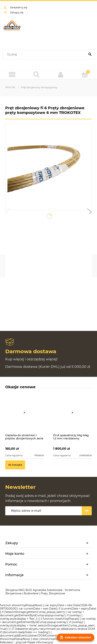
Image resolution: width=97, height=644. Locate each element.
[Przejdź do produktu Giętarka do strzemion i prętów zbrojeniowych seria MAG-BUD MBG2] (25, 417)
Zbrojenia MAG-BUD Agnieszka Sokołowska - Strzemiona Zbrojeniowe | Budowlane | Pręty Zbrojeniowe (43, 592)
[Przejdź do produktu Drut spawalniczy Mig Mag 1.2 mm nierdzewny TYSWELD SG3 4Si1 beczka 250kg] (72, 417)
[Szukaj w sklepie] (45, 55)
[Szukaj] (90, 55)
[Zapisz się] (87, 511)
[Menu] (12, 75)
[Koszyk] (85, 74)
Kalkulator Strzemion (75, 637)
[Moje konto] (61, 75)
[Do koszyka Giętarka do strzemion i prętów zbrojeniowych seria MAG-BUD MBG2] (15, 465)
